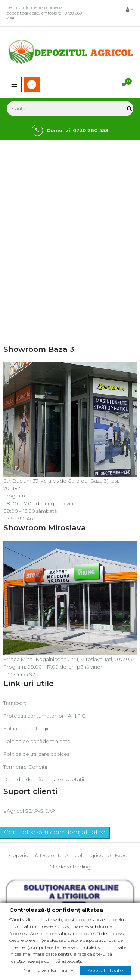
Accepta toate (105, 970)
